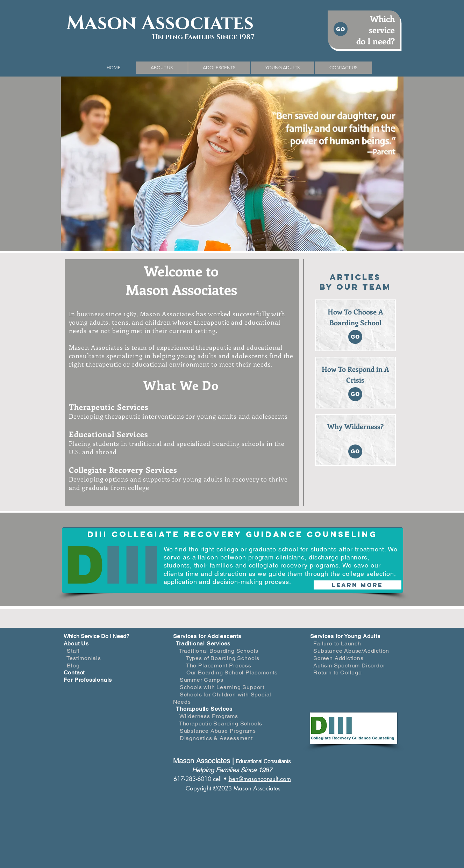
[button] (162, 68)
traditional (146, 443)
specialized (194, 443)
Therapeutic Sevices (204, 709)
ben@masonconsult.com (260, 779)
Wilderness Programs (209, 716)
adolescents (270, 416)
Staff (73, 651)
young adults (218, 416)
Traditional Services (203, 643)
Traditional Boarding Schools (219, 651)
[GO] (341, 29)
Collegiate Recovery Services (123, 470)
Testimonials (84, 658)
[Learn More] (358, 585)
